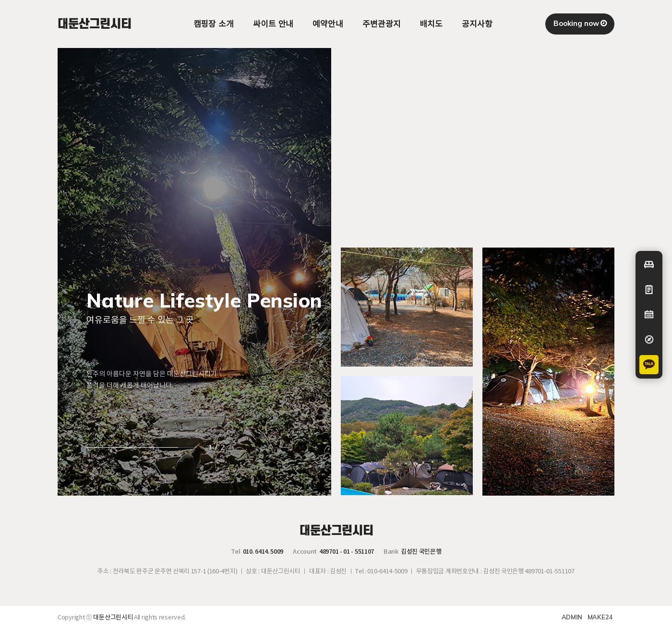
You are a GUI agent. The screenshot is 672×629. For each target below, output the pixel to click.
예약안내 (328, 24)
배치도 (431, 24)
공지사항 (477, 24)
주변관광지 (382, 24)
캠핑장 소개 (214, 24)
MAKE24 (600, 617)
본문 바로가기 (0, 0)
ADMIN (572, 617)
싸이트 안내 (273, 24)
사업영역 (209, 72)
